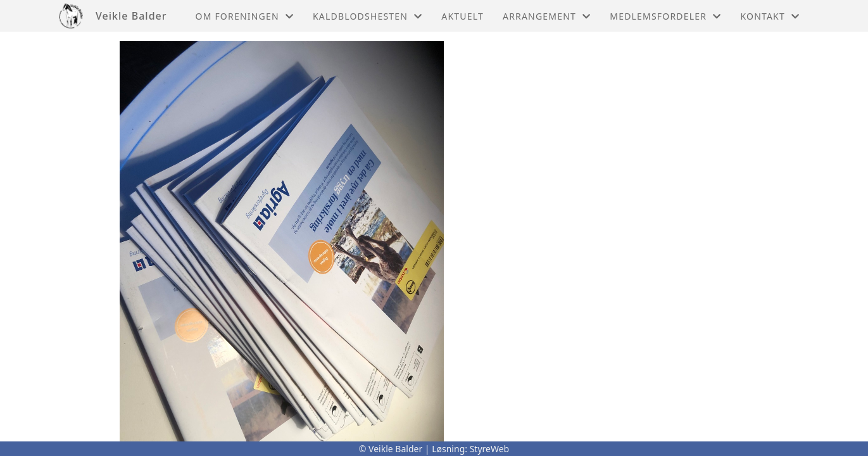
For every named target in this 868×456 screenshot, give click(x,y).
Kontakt (770, 16)
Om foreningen (245, 16)
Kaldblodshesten (368, 16)
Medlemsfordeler (665, 16)
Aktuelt (462, 16)
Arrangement (547, 16)
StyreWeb (490, 449)
